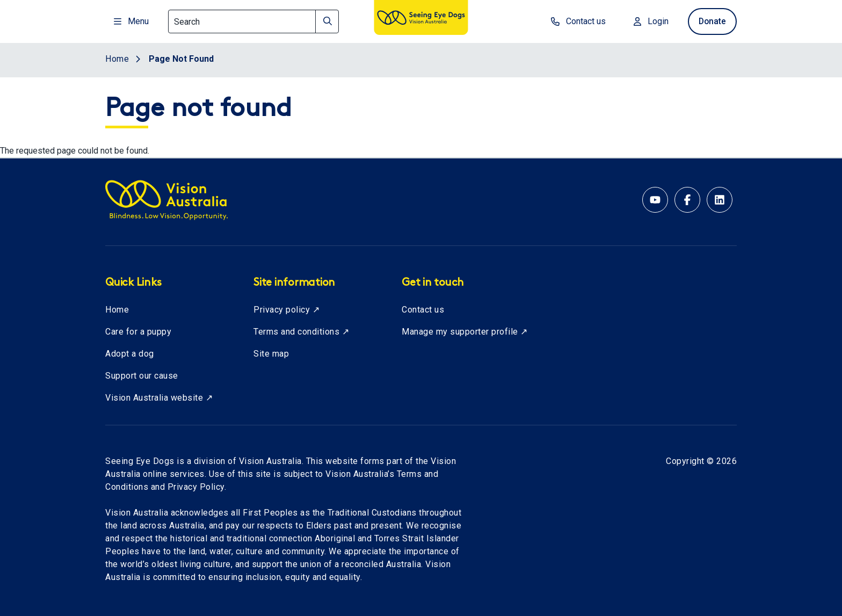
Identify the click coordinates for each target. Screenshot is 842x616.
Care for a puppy (138, 332)
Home (117, 310)
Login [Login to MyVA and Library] (648, 21)
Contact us (423, 310)
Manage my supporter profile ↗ (465, 332)
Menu (131, 21)
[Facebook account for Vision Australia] (687, 200)
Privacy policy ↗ (286, 310)
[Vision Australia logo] (421, 19)
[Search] (253, 21)
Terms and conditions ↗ (301, 332)
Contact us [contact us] (575, 21)
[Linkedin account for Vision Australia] (720, 200)
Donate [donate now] (711, 21)
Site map (271, 354)
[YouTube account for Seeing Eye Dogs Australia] (655, 200)
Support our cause (142, 376)
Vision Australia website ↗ (159, 398)
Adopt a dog (130, 354)
